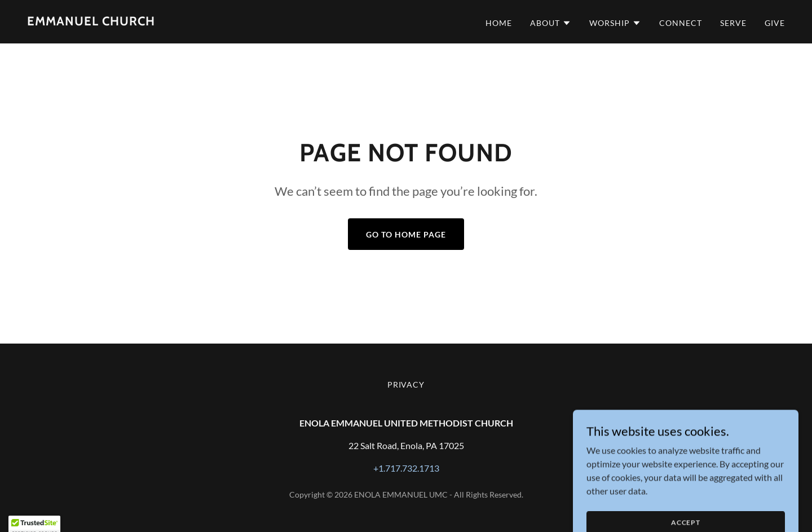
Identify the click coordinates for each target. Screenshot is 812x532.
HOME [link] (499, 23)
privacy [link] (406, 384)
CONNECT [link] (681, 23)
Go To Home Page (406, 234)
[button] (551, 23)
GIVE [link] (775, 23)
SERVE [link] (733, 23)
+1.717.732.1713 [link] (406, 468)
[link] (91, 22)
